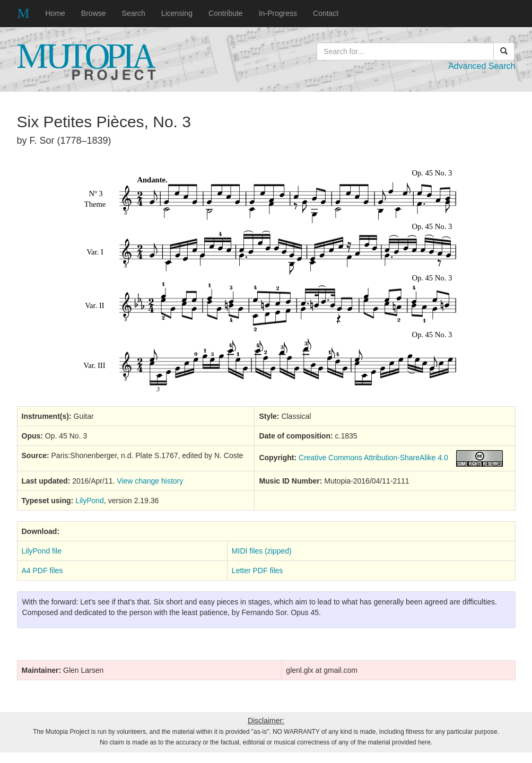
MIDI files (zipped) (262, 551)
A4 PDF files (42, 571)
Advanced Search (482, 66)
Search (134, 13)
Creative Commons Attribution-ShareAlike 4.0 (373, 458)
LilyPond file (42, 551)
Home (55, 13)
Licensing (177, 13)
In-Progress (278, 13)
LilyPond (90, 501)
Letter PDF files (257, 571)
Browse (94, 13)
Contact (326, 13)
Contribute (226, 13)
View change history (150, 481)
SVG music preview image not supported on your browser (266, 280)
